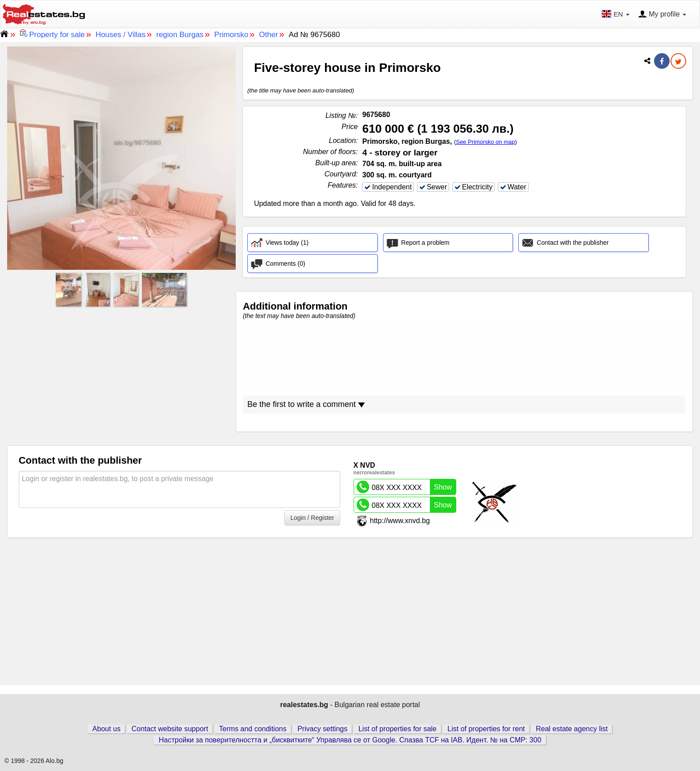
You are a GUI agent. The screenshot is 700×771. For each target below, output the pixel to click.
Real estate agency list (572, 729)
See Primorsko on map (485, 142)
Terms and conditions (253, 729)
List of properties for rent (486, 729)
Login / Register (312, 518)
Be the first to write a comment (306, 404)
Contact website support (170, 729)
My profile (662, 15)
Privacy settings (322, 729)
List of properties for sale (398, 729)
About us (106, 729)
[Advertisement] (121, 372)
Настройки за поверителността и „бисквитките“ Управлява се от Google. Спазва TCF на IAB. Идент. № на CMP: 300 (350, 740)
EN (616, 14)
